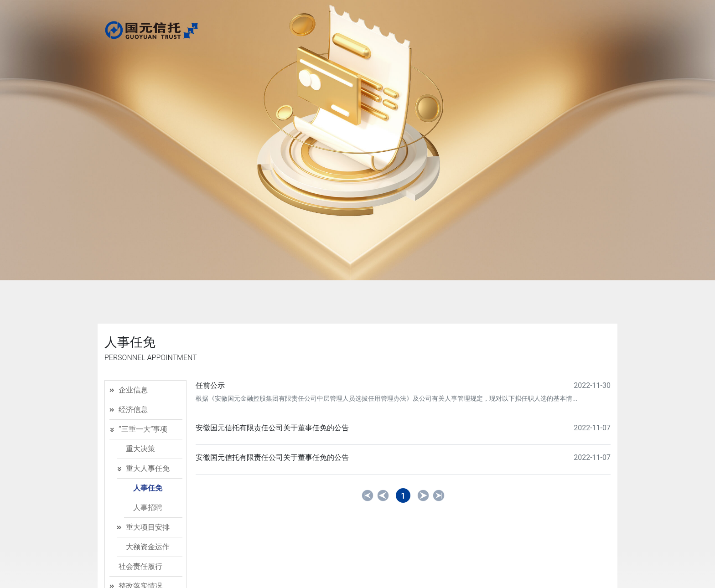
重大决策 (140, 449)
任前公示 (210, 385)
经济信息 (133, 410)
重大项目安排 (148, 527)
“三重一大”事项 (143, 429)
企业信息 (133, 390)
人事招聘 (148, 508)
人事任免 (148, 488)
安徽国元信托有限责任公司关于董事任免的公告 (272, 428)
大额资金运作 (148, 547)
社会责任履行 (140, 566)
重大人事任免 (148, 468)
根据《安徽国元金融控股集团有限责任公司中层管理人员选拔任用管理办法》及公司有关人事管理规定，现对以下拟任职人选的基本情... (386, 398)
